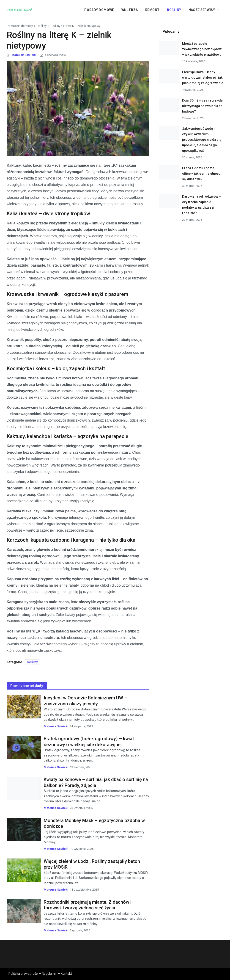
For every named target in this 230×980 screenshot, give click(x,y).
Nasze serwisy (202, 10)
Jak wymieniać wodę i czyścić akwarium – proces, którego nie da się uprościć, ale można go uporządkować (202, 140)
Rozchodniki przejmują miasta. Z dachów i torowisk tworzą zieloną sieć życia (88, 905)
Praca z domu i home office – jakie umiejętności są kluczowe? (202, 174)
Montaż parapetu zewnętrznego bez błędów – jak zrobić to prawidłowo (202, 49)
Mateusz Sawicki (24, 55)
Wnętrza (130, 10)
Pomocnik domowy (20, 26)
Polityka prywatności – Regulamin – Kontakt (40, 974)
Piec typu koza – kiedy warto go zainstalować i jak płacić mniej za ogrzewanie (203, 77)
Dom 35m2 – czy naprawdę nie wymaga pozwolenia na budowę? (202, 106)
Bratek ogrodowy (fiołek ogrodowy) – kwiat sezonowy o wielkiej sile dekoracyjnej (89, 742)
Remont (152, 10)
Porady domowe (99, 10)
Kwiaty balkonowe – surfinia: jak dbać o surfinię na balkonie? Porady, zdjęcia (96, 782)
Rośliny (174, 10)
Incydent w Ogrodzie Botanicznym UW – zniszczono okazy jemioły (85, 701)
